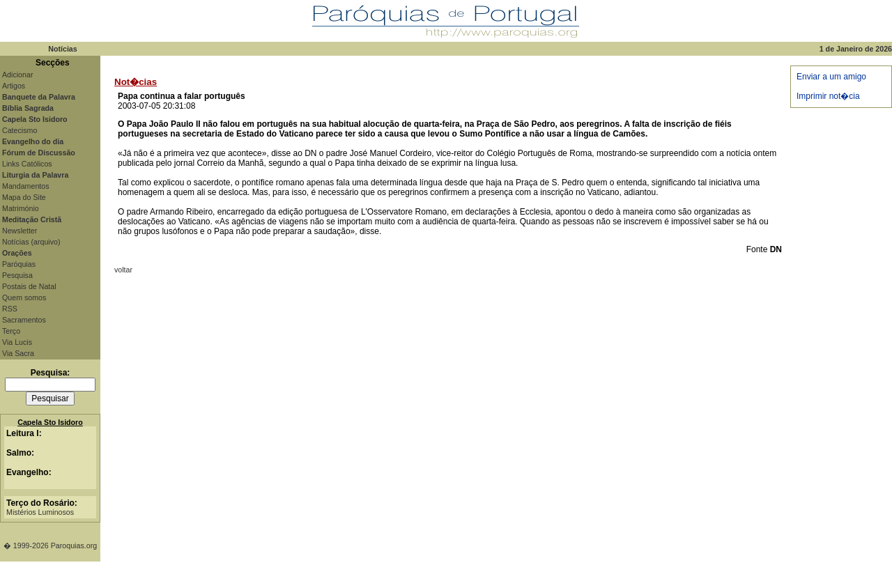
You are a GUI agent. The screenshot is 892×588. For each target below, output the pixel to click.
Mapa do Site (24, 197)
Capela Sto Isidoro (50, 422)
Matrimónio (21, 208)
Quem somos (24, 297)
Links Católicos (27, 164)
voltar (123, 270)
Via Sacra (18, 353)
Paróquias (19, 264)
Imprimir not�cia (828, 96)
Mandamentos (26, 186)
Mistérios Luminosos (40, 512)
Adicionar (17, 75)
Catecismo (20, 130)
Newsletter (20, 231)
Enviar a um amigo (831, 77)
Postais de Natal (29, 286)
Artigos (14, 86)
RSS (10, 309)
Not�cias (136, 82)
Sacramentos (24, 320)
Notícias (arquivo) (31, 242)
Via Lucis (17, 342)
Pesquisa (17, 275)
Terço (11, 331)
